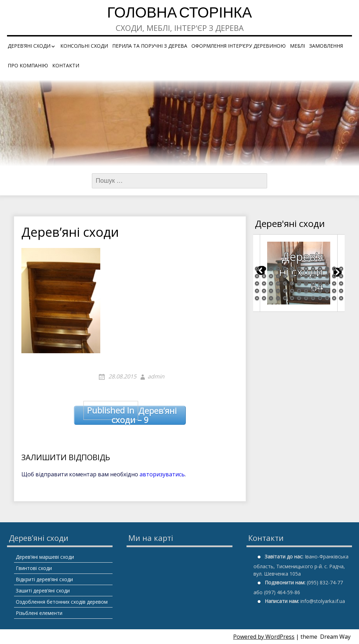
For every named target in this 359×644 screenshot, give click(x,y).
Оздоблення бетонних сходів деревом (62, 602)
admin (156, 376)
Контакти (66, 65)
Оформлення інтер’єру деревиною (239, 46)
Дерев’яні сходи (29, 46)
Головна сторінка (179, 14)
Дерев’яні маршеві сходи (45, 557)
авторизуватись (162, 474)
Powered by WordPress (264, 637)
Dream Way (335, 637)
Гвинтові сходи (34, 568)
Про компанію (28, 65)
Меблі (297, 46)
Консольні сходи (84, 46)
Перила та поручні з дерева (150, 46)
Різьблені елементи (39, 613)
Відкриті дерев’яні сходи (44, 579)
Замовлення (326, 46)
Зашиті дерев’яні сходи (43, 591)
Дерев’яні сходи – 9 (130, 415)
